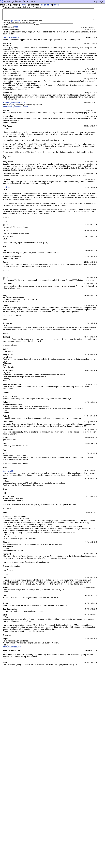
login (12, 23)
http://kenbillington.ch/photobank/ (16, 109)
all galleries (46, 5)
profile (25, 5)
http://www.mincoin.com (12, 649)
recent (56, 5)
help (16, 29)
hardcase (7, 189)
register (18, 23)
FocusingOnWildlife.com (14, 105)
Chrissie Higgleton (11, 40)
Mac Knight (8, 473)
